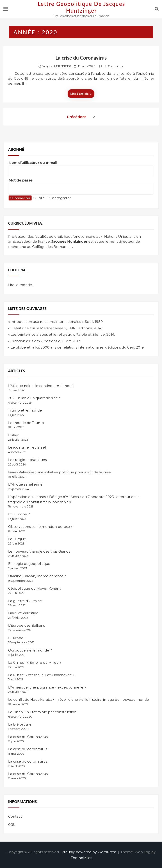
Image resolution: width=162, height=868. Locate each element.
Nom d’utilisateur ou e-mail (33, 163)
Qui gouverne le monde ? (30, 650)
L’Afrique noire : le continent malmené (41, 386)
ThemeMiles (81, 858)
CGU (12, 825)
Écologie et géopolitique (29, 564)
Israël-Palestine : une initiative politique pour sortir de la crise (59, 472)
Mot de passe (21, 180)
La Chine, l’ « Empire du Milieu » (35, 662)
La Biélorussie (20, 724)
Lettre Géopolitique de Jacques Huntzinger (81, 7)
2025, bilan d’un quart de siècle (34, 398)
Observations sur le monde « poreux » (40, 527)
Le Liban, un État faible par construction (42, 712)
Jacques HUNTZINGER (56, 66)
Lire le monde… (21, 285)
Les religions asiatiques (27, 460)
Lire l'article (81, 94)
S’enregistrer (60, 198)
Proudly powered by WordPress (89, 852)
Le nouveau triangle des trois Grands (39, 551)
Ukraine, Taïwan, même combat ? (37, 576)
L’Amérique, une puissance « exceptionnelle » (47, 687)
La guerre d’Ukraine (25, 601)
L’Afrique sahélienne (25, 484)
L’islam (14, 435)
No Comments (113, 66)
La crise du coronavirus (28, 749)
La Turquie (17, 539)
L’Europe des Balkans (26, 625)
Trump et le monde (25, 410)
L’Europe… (17, 638)
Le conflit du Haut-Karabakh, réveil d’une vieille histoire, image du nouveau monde (79, 699)
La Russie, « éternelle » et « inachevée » (41, 675)
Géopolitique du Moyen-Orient (34, 588)
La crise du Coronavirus (81, 58)
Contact (15, 816)
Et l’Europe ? (19, 514)
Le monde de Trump (26, 423)
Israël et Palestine (23, 613)
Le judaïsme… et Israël (27, 447)
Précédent (76, 117)
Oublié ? (40, 198)
